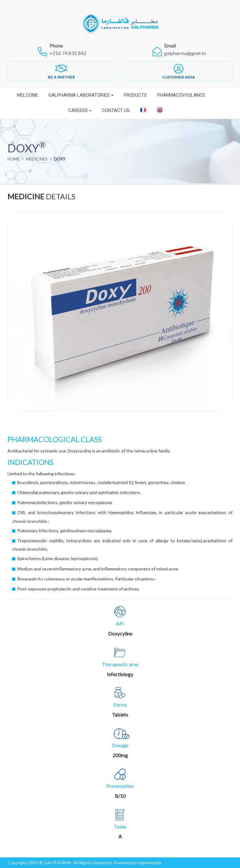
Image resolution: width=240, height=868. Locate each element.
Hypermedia (150, 863)
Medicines (37, 159)
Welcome (27, 95)
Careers (78, 110)
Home (14, 159)
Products (135, 95)
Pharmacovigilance (181, 95)
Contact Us (116, 110)
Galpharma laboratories (79, 95)
